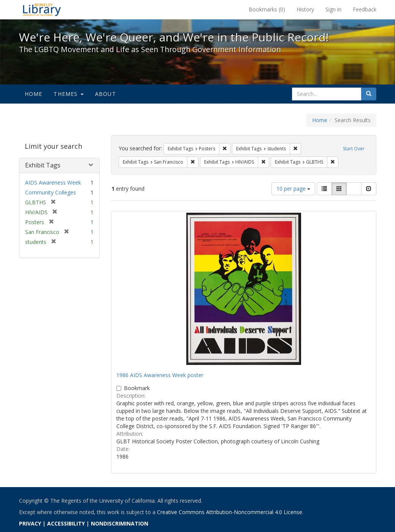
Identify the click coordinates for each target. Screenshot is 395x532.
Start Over (354, 149)
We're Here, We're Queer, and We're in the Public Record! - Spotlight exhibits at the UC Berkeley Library (42, 10)
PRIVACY (30, 523)
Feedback (365, 9)
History (305, 9)
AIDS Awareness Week (53, 182)
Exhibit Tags (43, 165)
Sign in (333, 9)
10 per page (293, 189)
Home (34, 94)
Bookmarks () (267, 9)
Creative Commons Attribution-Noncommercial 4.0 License (230, 512)
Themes (68, 94)
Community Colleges (51, 192)
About (105, 94)
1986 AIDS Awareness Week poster (160, 375)
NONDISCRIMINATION (120, 523)
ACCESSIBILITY (66, 523)
